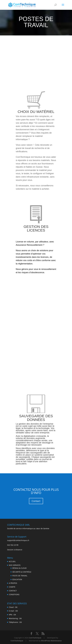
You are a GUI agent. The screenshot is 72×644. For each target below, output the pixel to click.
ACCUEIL (12, 561)
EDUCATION (17, 579)
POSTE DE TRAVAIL (20, 576)
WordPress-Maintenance (51, 641)
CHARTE (12, 587)
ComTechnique (35, 638)
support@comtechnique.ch (18, 540)
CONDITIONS (14, 594)
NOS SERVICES (15, 565)
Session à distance (15, 550)
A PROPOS (13, 583)
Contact (36, 501)
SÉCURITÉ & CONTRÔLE (22, 572)
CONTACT (13, 591)
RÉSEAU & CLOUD (19, 568)
